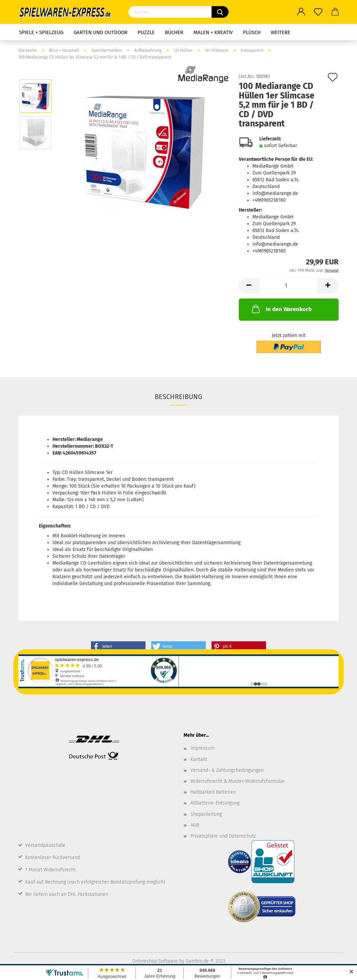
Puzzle (146, 32)
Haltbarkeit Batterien (213, 792)
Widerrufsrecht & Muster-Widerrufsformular (238, 781)
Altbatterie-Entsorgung (215, 803)
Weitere (281, 32)
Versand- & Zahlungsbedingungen (227, 770)
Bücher (174, 32)
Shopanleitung (206, 814)
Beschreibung (178, 397)
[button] (118, 646)
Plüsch (252, 32)
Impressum (203, 748)
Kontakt (199, 759)
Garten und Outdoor (100, 32)
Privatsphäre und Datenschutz (223, 836)
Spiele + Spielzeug (41, 32)
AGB (195, 825)
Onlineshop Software (155, 961)
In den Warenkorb (281, 309)
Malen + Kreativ (213, 32)
